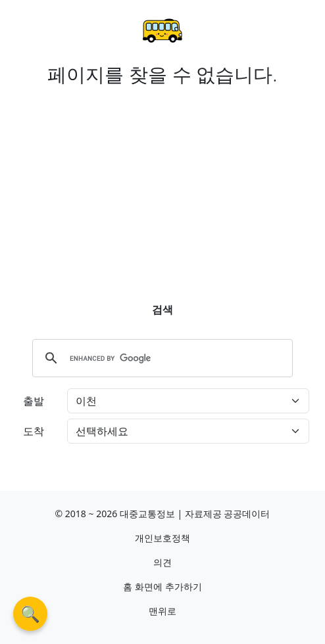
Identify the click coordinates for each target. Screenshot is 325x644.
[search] (161, 358)
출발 (34, 401)
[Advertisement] (162, 183)
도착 (34, 431)
